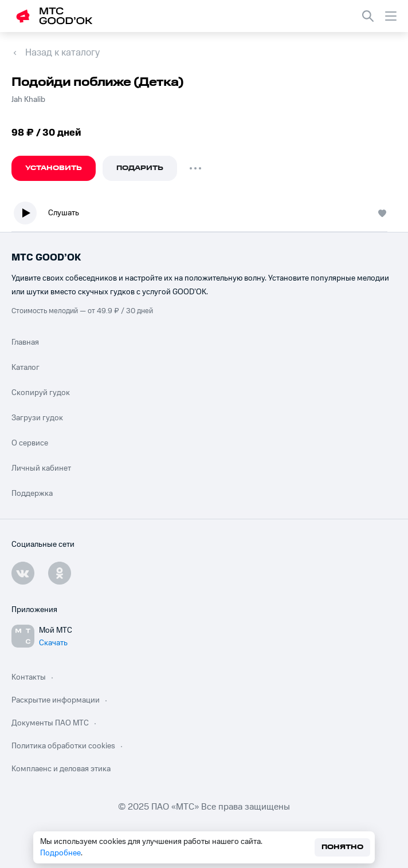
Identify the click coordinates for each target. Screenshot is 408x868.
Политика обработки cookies (63, 746)
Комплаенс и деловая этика (61, 769)
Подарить (140, 168)
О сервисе (30, 443)
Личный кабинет (41, 468)
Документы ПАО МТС (50, 723)
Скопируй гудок (41, 393)
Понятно (342, 847)
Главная (25, 342)
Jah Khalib (28, 100)
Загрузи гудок (37, 418)
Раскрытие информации (56, 700)
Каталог (25, 368)
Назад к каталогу (62, 53)
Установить (54, 168)
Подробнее (60, 853)
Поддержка (32, 494)
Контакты (29, 677)
